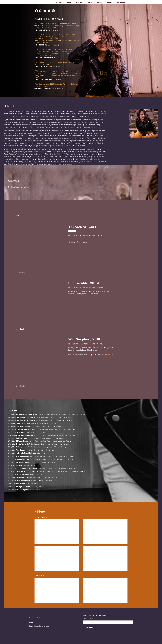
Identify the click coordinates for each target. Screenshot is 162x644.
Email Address (89, 619)
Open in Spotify (20, 273)
